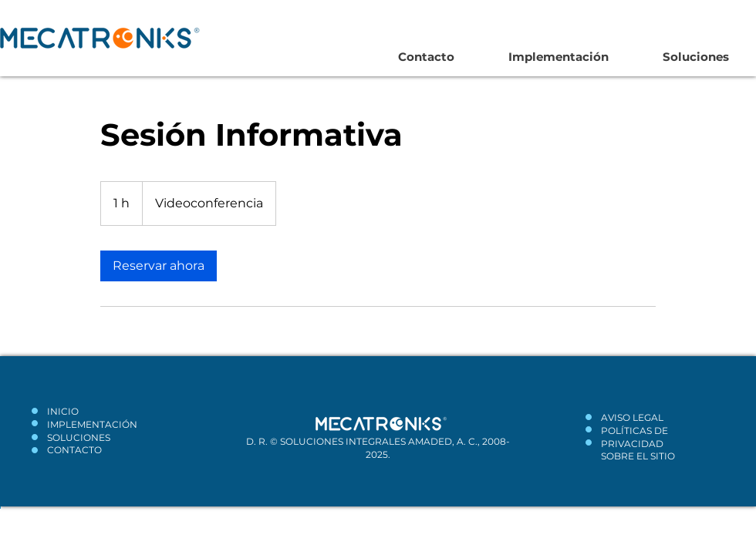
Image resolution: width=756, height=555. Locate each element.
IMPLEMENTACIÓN (92, 424)
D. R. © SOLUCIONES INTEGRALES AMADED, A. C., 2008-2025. (378, 448)
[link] (159, 266)
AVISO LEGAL (632, 417)
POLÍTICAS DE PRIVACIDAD (634, 437)
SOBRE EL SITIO (638, 456)
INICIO (63, 411)
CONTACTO (74, 450)
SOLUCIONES (79, 437)
